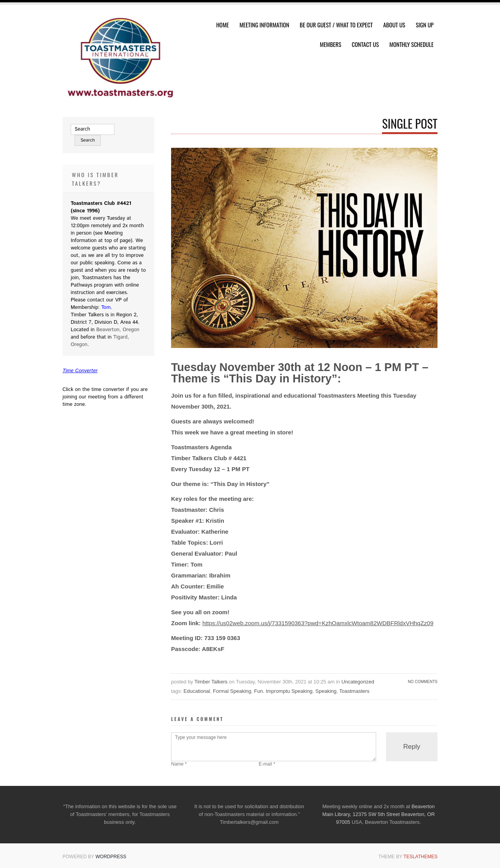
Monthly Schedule (412, 44)
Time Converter (80, 371)
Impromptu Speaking (289, 691)
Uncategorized (358, 682)
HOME (222, 25)
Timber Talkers (211, 682)
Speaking (326, 691)
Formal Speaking (232, 691)
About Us (394, 25)
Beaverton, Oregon (118, 330)
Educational (197, 691)
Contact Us (365, 44)
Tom (106, 308)
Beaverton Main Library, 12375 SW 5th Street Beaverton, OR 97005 (379, 814)
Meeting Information (264, 25)
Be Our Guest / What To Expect (336, 25)
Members (331, 44)
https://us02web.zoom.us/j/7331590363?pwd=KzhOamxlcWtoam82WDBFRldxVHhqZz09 (318, 623)
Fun (259, 691)
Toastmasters (354, 691)
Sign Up (425, 25)
